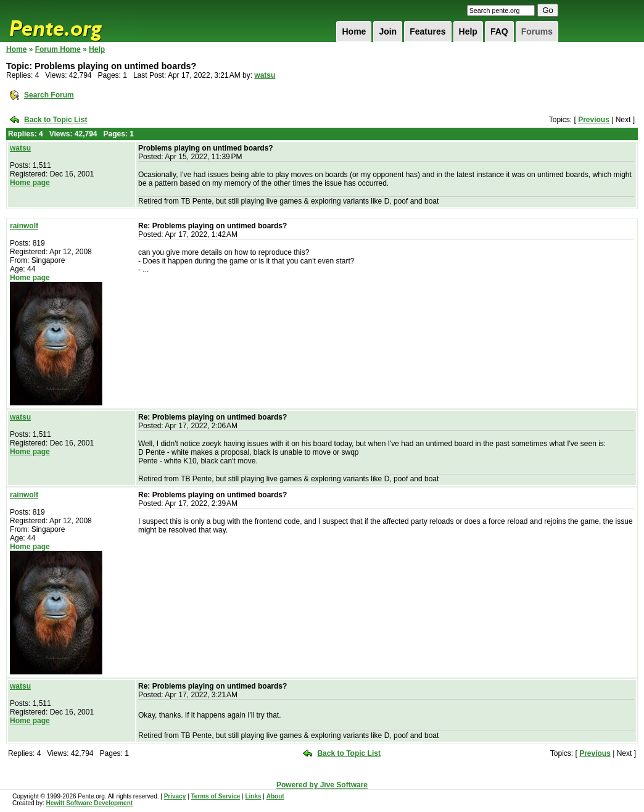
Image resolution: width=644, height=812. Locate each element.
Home (354, 31)
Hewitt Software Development (89, 803)
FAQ (499, 31)
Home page (30, 183)
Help (468, 31)
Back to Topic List (56, 120)
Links (253, 796)
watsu (265, 75)
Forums (537, 31)
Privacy (175, 796)
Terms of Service (215, 796)
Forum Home (58, 49)
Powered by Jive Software (322, 785)
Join (388, 31)
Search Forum (49, 95)
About (275, 796)
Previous (594, 120)
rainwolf (24, 226)
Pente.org (72, 21)
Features (427, 31)
